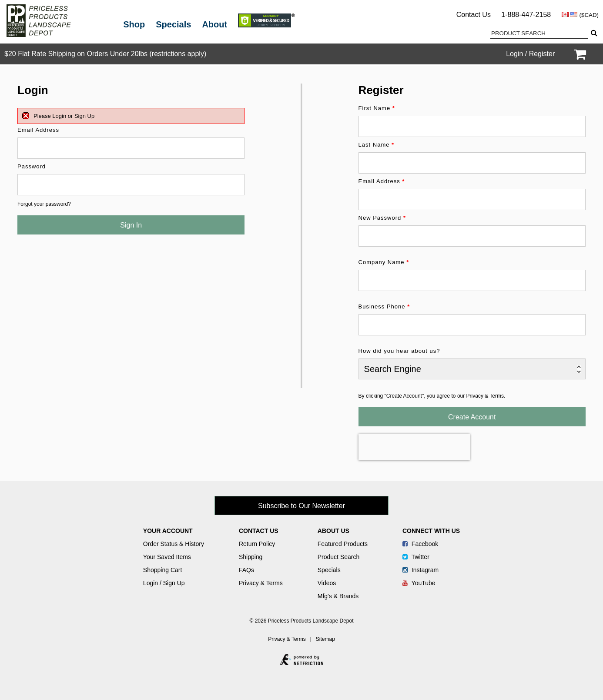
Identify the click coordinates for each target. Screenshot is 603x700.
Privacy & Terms (261, 583)
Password (32, 166)
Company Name (384, 262)
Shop (134, 24)
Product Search (339, 557)
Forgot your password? (44, 204)
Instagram (420, 570)
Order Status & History (174, 544)
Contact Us (474, 15)
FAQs (246, 570)
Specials (173, 24)
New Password (382, 218)
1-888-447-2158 (526, 15)
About (214, 24)
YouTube (419, 583)
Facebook (420, 544)
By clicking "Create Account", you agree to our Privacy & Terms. (432, 396)
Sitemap (325, 639)
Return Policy (257, 544)
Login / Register (530, 54)
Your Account (168, 531)
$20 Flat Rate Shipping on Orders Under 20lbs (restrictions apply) (105, 54)
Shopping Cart (163, 570)
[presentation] (414, 447)
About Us (333, 531)
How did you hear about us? (399, 351)
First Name (377, 108)
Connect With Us (431, 531)
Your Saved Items (167, 557)
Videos (327, 583)
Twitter (416, 557)
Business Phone (384, 306)
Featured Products (343, 544)
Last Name (377, 145)
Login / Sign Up (164, 583)
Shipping (251, 557)
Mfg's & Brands (338, 596)
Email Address (38, 130)
